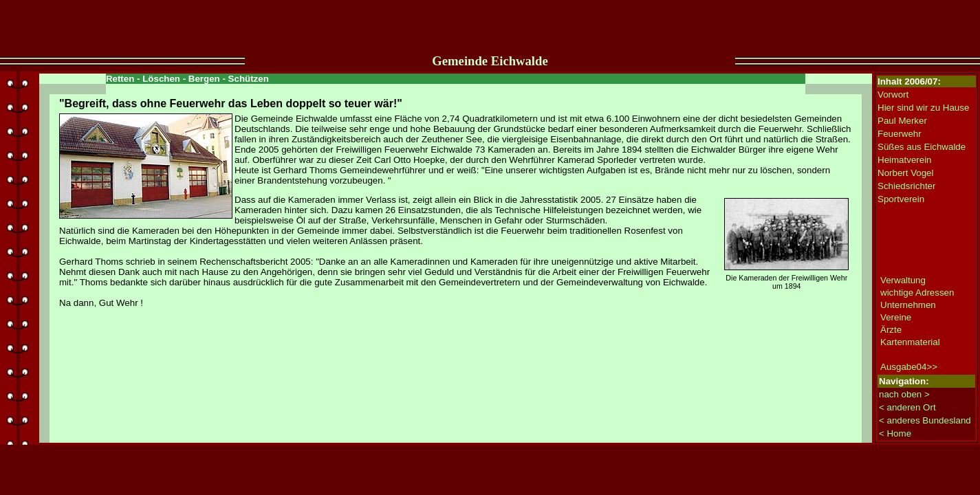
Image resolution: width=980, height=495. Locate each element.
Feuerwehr (900, 134)
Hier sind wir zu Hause (923, 108)
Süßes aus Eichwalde (922, 147)
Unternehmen (908, 305)
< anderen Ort (907, 407)
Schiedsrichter (906, 186)
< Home (895, 433)
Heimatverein (905, 160)
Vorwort (893, 95)
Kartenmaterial (910, 342)
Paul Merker (902, 121)
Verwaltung (903, 280)
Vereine (896, 317)
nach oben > (904, 394)
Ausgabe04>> (909, 367)
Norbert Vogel (906, 173)
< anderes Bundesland (925, 420)
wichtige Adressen (917, 293)
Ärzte (891, 330)
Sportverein (901, 199)
